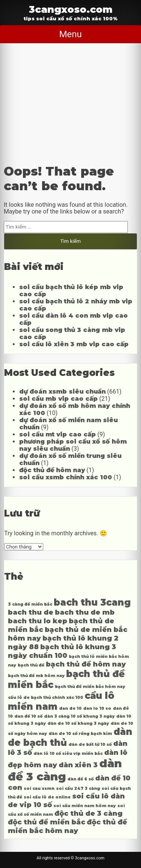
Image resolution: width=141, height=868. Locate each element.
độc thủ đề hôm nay (52, 470)
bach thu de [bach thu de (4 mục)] (31, 612)
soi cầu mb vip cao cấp (58, 399)
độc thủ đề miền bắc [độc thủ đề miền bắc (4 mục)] (47, 822)
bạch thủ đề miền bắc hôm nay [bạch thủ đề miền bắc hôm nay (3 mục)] (90, 687)
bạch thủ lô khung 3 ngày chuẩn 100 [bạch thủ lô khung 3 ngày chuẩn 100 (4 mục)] (62, 651)
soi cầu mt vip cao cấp (58, 434)
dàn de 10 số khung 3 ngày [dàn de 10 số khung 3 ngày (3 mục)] (78, 723)
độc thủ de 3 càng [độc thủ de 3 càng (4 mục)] (89, 813)
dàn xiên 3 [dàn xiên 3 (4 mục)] (78, 765)
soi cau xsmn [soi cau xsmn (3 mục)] (39, 788)
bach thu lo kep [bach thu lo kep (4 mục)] (38, 621)
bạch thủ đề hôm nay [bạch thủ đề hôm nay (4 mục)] (86, 664)
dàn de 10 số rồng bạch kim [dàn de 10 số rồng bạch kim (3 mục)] (80, 734)
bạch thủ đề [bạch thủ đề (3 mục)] (31, 665)
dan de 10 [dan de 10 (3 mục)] (70, 708)
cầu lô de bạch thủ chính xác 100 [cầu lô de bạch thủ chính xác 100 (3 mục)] (45, 698)
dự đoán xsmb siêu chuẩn (62, 392)
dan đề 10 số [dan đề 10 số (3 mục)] (28, 716)
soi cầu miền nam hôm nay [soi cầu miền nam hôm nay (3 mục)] (85, 806)
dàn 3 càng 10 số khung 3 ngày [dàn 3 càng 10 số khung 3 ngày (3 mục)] (79, 716)
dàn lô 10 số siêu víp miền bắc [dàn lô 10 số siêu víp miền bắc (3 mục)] (68, 754)
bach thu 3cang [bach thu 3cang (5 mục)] (92, 602)
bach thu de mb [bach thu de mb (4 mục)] (85, 612)
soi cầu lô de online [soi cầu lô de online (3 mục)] (47, 797)
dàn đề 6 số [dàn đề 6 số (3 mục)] (80, 779)
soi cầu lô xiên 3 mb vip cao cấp (74, 344)
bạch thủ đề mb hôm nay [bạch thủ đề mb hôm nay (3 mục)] (36, 676)
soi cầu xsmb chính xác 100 (66, 477)
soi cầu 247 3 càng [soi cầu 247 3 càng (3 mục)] (78, 788)
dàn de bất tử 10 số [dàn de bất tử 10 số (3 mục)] (90, 745)
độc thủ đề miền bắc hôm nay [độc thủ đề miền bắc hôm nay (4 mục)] (67, 826)
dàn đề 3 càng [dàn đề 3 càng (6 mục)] (65, 770)
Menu (70, 34)
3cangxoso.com (71, 9)
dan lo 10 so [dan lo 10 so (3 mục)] (97, 708)
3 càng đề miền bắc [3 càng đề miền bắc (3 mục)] (30, 604)
